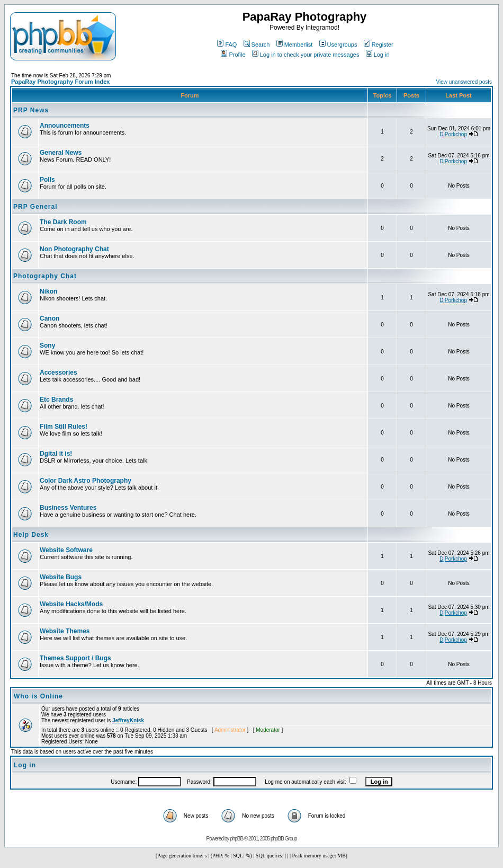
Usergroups (338, 45)
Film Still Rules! (64, 427)
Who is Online (38, 696)
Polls (47, 180)
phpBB (236, 839)
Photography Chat (45, 276)
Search (257, 45)
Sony (47, 346)
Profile (233, 55)
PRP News (31, 110)
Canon (50, 318)
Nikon (48, 291)
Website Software (66, 550)
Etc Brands (56, 400)
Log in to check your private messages (306, 55)
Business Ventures (68, 508)
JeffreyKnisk (128, 720)
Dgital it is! (56, 454)
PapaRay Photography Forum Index (60, 82)
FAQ (227, 45)
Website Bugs (61, 577)
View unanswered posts (464, 82)
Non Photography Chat (74, 249)
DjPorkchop (453, 134)
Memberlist (295, 45)
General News (61, 153)
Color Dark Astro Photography (86, 481)
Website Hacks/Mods (71, 604)
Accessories (59, 373)
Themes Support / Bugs (75, 658)
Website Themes (65, 631)
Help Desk (31, 535)
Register (379, 45)
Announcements (65, 126)
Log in (378, 55)
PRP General (35, 207)
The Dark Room (63, 222)
